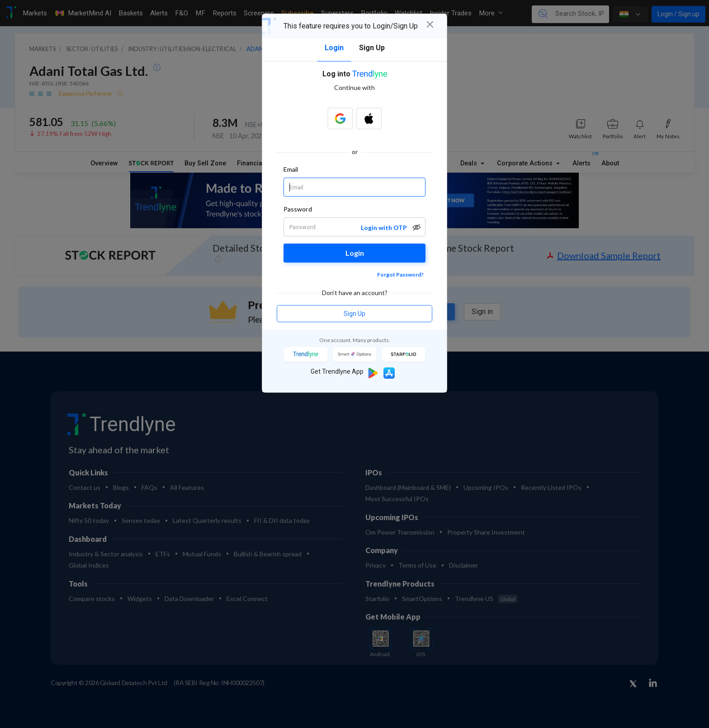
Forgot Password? (400, 275)
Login (355, 253)
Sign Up (354, 314)
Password (298, 209)
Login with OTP (384, 228)
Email (291, 169)
